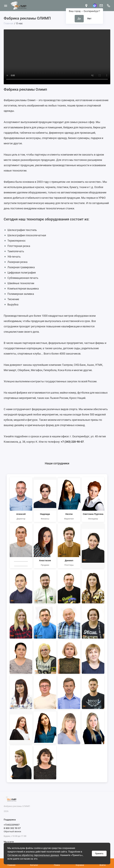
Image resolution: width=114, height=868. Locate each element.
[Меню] (6, 6)
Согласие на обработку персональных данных (33, 855)
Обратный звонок (12, 831)
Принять (99, 854)
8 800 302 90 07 (12, 828)
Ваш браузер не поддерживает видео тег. (57, 56)
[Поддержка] (108, 6)
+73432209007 (12, 825)
